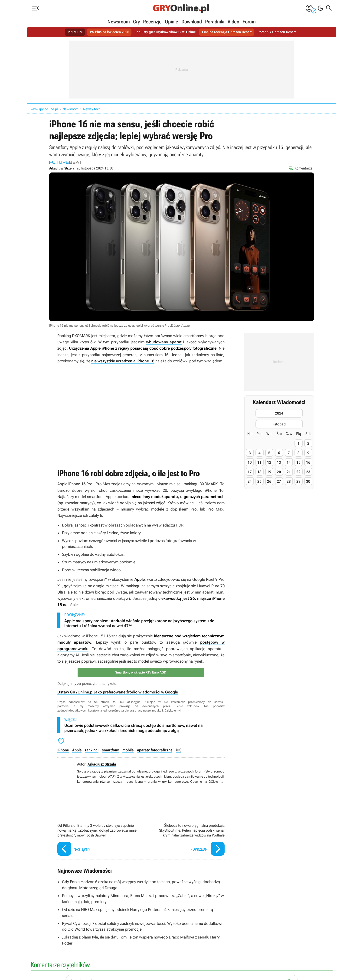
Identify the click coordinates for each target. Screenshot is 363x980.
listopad (279, 424)
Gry (136, 22)
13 (279, 462)
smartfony (110, 750)
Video (233, 22)
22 (298, 472)
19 (269, 472)
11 (259, 462)
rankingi (92, 750)
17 (250, 472)
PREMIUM (70, 32)
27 (279, 481)
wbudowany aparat (164, 342)
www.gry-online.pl (44, 109)
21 (289, 472)
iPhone (63, 750)
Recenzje (152, 22)
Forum (249, 22)
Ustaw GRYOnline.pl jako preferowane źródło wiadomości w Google (118, 692)
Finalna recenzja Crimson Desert (229, 32)
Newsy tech (92, 109)
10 (250, 462)
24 (250, 481)
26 (269, 481)
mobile (128, 750)
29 (298, 481)
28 (289, 481)
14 (289, 462)
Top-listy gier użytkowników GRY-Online (165, 32)
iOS (178, 750)
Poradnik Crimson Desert (281, 32)
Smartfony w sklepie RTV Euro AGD (141, 672)
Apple (140, 579)
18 (259, 472)
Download (192, 22)
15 (298, 462)
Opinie (172, 22)
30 (308, 481)
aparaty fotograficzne (154, 750)
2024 (279, 413)
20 (279, 472)
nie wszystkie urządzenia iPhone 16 (123, 361)
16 (308, 462)
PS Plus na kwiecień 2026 (106, 32)
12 (269, 462)
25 (259, 481)
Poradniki (215, 22)
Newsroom (119, 22)
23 (308, 472)
